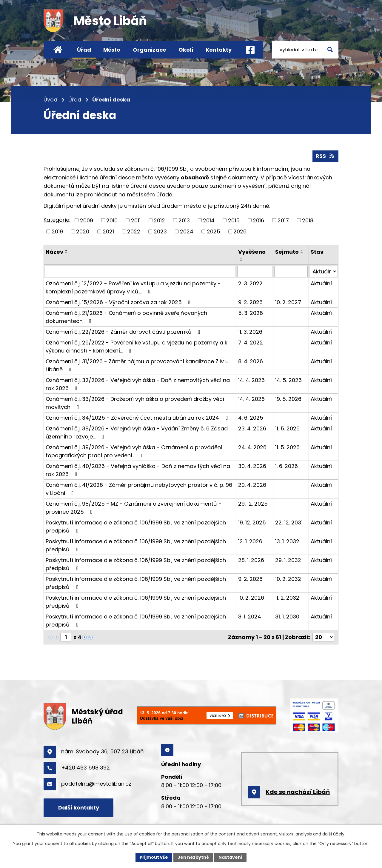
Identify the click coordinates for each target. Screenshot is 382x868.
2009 (87, 220)
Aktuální (321, 283)
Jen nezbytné (193, 857)
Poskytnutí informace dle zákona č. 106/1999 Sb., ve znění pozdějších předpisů (136, 527)
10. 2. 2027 (288, 302)
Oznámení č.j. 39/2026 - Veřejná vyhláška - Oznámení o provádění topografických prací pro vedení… (134, 451)
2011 (136, 220)
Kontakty (219, 50)
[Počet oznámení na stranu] (323, 637)
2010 (112, 220)
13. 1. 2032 (287, 541)
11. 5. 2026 (287, 428)
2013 (184, 220)
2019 (57, 231)
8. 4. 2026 (251, 361)
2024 (187, 231)
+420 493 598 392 (86, 768)
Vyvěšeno (252, 252)
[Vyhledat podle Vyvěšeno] (255, 271)
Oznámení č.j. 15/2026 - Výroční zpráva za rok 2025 (119, 302)
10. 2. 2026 (251, 598)
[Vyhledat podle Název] (140, 271)
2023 (160, 231)
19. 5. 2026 (288, 399)
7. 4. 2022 (251, 343)
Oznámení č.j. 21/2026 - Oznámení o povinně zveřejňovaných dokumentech (126, 317)
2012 (159, 220)
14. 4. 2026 (251, 380)
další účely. (334, 834)
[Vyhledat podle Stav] (324, 271)
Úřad (84, 50)
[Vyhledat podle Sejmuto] (291, 271)
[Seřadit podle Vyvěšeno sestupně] (241, 261)
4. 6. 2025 (251, 418)
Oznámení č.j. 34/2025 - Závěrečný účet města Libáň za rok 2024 (138, 418)
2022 (134, 231)
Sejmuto (287, 252)
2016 (258, 220)
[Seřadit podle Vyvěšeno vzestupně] (241, 258)
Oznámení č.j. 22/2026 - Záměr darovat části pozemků (124, 332)
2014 (209, 220)
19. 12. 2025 (252, 523)
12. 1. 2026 (250, 541)
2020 (83, 231)
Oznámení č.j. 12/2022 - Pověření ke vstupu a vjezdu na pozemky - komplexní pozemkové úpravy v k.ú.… (133, 287)
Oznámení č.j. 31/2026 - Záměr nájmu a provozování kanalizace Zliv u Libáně (137, 365)
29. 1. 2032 (288, 560)
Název (54, 252)
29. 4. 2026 (252, 485)
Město (112, 50)
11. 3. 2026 (250, 332)
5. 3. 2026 (251, 313)
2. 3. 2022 (250, 283)
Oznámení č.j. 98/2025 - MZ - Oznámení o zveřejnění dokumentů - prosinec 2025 (134, 508)
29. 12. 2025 (253, 504)
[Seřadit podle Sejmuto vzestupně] (302, 250)
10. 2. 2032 (288, 579)
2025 (214, 231)
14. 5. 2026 (288, 380)
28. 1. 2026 (251, 560)
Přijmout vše (154, 857)
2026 (240, 231)
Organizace (150, 50)
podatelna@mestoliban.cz (96, 784)
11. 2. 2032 (287, 598)
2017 (283, 220)
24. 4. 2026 (252, 447)
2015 (234, 220)
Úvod (58, 50)
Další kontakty (79, 808)
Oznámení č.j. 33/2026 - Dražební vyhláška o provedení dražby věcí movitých (135, 403)
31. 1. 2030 (287, 617)
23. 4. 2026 (252, 428)
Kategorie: (57, 220)
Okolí (186, 50)
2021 (108, 231)
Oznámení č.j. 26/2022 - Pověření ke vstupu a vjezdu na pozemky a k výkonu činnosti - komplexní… (137, 347)
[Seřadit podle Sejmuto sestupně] (302, 253)
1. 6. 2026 (286, 466)
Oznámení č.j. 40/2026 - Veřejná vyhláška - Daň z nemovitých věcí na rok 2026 (138, 470)
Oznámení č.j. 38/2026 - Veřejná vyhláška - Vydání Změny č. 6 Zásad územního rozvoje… (137, 433)
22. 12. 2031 (289, 523)
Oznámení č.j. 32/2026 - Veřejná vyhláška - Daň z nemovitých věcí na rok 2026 (138, 384)
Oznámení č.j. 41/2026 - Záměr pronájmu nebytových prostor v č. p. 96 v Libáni (139, 489)
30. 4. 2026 (252, 466)
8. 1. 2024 (250, 617)
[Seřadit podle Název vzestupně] (67, 250)
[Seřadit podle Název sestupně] (67, 253)
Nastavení (230, 857)
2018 (308, 220)
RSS (326, 156)
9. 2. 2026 (250, 302)
